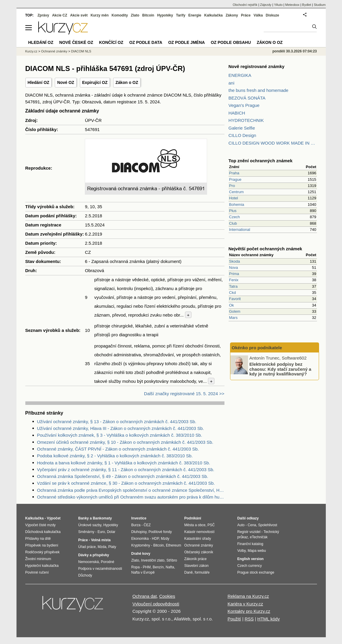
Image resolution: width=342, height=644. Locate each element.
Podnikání (193, 518)
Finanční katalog (250, 544)
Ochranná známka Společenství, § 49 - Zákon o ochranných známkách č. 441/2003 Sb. (123, 476)
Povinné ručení (37, 572)
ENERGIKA (240, 75)
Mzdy (165, 539)
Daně (189, 572)
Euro (101, 532)
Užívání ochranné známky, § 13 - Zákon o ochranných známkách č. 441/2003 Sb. (117, 422)
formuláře (202, 572)
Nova (234, 268)
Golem (235, 311)
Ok (232, 305)
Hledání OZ (39, 82)
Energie (195, 15)
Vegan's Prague (244, 105)
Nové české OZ (76, 42)
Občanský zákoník (199, 552)
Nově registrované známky (257, 66)
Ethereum (174, 545)
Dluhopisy (139, 532)
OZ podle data (146, 42)
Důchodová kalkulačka (43, 532)
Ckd (233, 293)
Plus (233, 211)
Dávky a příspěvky (94, 555)
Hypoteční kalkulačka (42, 566)
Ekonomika (140, 539)
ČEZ (147, 525)
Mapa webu (257, 551)
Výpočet (54, 518)
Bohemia (237, 205)
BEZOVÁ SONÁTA (247, 98)
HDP (156, 539)
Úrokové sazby (90, 525)
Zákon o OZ (127, 82)
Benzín (158, 567)
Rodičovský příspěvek (43, 552)
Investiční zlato (153, 560)
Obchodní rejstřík (245, 5)
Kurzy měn (99, 15)
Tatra (233, 286)
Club (233, 223)
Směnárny (86, 532)
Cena (252, 525)
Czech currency (250, 566)
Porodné (107, 562)
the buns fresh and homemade (258, 90)
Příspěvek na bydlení (42, 545)
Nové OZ (66, 82)
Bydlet (307, 5)
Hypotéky (165, 15)
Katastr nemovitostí (200, 532)
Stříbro (172, 560)
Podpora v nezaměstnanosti (100, 569)
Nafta (170, 567)
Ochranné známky (54, 51)
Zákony (232, 15)
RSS (249, 619)
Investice (139, 518)
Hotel (234, 198)
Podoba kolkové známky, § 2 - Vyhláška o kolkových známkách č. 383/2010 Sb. (115, 456)
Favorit (235, 299)
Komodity (120, 15)
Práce (246, 15)
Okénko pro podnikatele (257, 348)
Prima (234, 274)
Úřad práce (87, 547)
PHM (147, 567)
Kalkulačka (213, 15)
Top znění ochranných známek (261, 161)
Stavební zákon (197, 566)
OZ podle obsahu (231, 42)
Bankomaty (102, 518)
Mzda (102, 547)
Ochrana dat (145, 596)
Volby (242, 551)
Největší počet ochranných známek (265, 249)
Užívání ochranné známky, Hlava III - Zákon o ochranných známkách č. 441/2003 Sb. (121, 428)
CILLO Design (242, 135)
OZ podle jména (186, 42)
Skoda (235, 261)
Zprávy (43, 15)
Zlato (135, 15)
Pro (232, 186)
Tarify (181, 15)
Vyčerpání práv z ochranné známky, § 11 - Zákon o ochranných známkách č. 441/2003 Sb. (126, 470)
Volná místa (101, 540)
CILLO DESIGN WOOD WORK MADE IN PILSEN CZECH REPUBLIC (273, 143)
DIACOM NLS (81, 51)
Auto (241, 525)
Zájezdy (266, 5)
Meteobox (292, 5)
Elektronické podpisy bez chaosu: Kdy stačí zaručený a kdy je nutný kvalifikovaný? (280, 369)
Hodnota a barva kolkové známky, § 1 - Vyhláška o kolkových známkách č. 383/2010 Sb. (124, 463)
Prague (235, 179)
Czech (235, 217)
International (240, 230)
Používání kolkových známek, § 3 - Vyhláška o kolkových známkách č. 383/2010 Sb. (120, 435)
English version (251, 559)
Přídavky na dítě (38, 539)
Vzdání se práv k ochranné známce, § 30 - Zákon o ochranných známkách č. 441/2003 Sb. (126, 483)
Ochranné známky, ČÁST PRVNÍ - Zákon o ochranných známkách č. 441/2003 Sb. (118, 449)
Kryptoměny (141, 545)
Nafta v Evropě (143, 572)
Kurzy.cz (31, 51)
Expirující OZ (95, 82)
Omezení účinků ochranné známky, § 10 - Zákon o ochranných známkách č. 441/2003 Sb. (125, 442)
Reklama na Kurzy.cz (248, 596)
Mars (233, 318)
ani (232, 83)
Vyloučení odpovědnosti (156, 604)
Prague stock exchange (256, 572)
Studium (320, 5)
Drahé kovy (141, 554)
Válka (258, 15)
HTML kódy (269, 619)
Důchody (85, 575)
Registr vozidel (249, 532)
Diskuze (272, 15)
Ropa (136, 567)
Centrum (237, 192)
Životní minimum (38, 559)
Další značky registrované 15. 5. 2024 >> (184, 394)
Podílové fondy (160, 532)
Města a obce (195, 525)
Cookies (167, 596)
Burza (136, 525)
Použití (234, 619)
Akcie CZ (60, 15)
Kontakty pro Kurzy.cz (249, 611)
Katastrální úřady (198, 539)
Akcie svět (79, 15)
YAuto (278, 5)
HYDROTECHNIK (246, 120)
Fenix (234, 280)
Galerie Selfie (242, 128)
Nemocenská (89, 562)
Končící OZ (111, 42)
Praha (234, 173)
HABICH (237, 113)
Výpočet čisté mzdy (41, 525)
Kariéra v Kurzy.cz (245, 604)
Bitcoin (148, 15)
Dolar (111, 532)
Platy (112, 547)
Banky (84, 518)
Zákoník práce (196, 559)
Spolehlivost (268, 525)
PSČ (211, 525)
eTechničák (259, 537)
